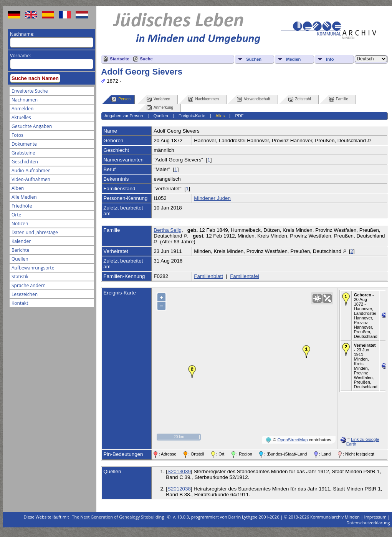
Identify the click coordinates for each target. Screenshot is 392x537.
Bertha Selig (168, 230)
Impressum (375, 517)
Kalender (21, 241)
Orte (16, 215)
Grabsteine (23, 153)
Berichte (21, 250)
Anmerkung (160, 108)
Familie (339, 99)
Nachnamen (25, 100)
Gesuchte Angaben (32, 126)
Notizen (20, 224)
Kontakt (20, 303)
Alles (220, 116)
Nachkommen (203, 99)
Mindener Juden (212, 198)
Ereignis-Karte (192, 116)
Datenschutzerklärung (368, 523)
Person (121, 99)
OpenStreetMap (292, 440)
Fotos (17, 135)
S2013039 (179, 471)
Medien (293, 59)
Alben (18, 188)
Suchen (254, 59)
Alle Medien (24, 197)
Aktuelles (21, 117)
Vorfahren (158, 99)
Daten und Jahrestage (35, 232)
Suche (146, 59)
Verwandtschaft (253, 99)
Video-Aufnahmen (31, 179)
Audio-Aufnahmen (31, 170)
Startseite (119, 59)
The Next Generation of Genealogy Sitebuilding (118, 517)
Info (330, 59)
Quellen (20, 259)
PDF (239, 116)
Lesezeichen (25, 294)
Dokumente (24, 144)
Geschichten (25, 162)
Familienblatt (208, 276)
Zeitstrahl (300, 99)
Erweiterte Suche (30, 91)
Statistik (20, 277)
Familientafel (245, 276)
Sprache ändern (29, 285)
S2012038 (179, 489)
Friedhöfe (22, 206)
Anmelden (22, 109)
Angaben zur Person (124, 116)
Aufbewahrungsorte (33, 268)
